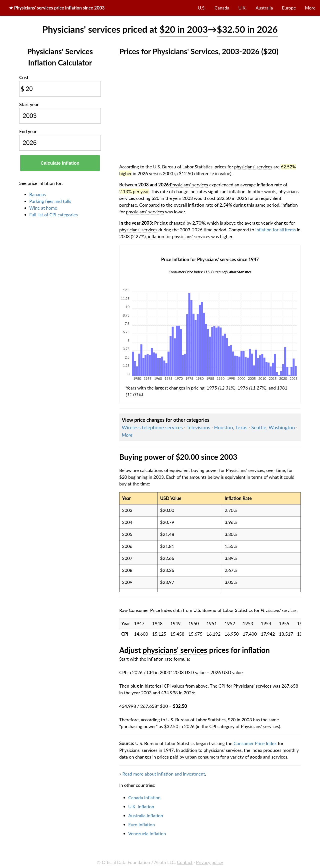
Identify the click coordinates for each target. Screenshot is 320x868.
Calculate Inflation (60, 163)
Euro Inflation (142, 825)
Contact (185, 862)
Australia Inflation (146, 816)
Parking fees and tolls (50, 201)
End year (28, 131)
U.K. (242, 8)
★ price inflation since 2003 (57, 8)
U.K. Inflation (141, 807)
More (310, 8)
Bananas (37, 194)
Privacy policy (209, 862)
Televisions (198, 427)
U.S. (202, 8)
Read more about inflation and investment (163, 774)
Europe (289, 8)
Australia (264, 8)
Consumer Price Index (255, 743)
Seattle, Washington (273, 427)
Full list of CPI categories (53, 215)
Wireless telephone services (152, 427)
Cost (24, 77)
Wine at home (43, 208)
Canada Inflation (144, 798)
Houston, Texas (231, 427)
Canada (222, 8)
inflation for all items (275, 230)
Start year (29, 104)
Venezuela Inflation (147, 834)
